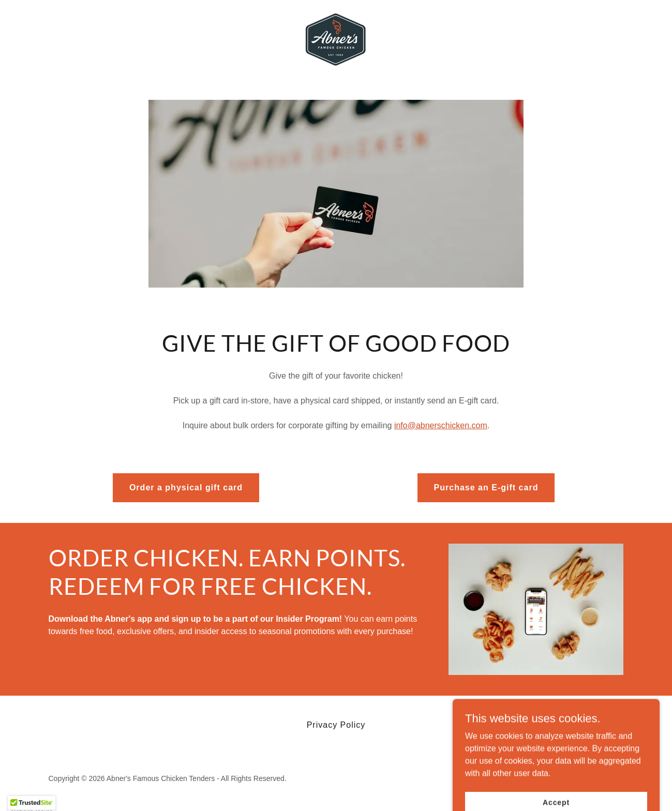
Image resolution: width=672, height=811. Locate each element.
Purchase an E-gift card (486, 487)
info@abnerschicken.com (441, 425)
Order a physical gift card (186, 487)
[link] (336, 39)
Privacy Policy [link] (336, 725)
